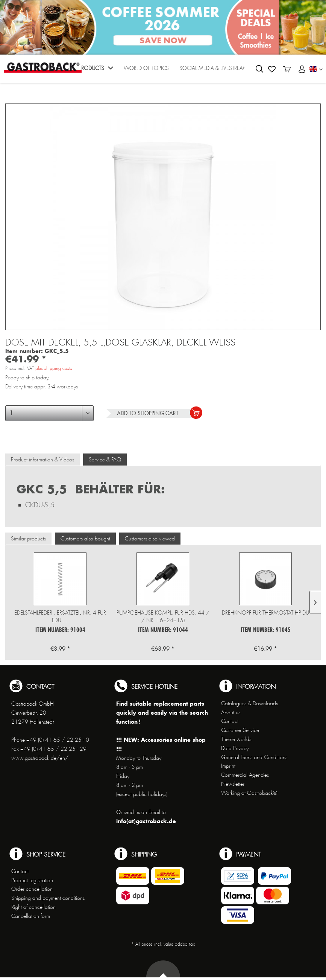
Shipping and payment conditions (48, 898)
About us (231, 712)
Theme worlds (236, 739)
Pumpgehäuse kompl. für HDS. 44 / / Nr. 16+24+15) (163, 616)
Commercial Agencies (245, 775)
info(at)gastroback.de (146, 821)
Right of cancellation (33, 907)
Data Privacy (235, 748)
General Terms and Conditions (254, 757)
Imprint (228, 766)
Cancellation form (31, 916)
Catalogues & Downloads (249, 703)
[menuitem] (96, 71)
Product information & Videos (42, 460)
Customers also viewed (150, 539)
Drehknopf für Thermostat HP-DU (265, 613)
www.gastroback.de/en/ (40, 758)
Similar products (28, 539)
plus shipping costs (54, 368)
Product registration (32, 880)
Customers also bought (85, 539)
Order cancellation (32, 889)
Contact (230, 721)
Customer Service (240, 730)
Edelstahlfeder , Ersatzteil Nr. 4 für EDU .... (60, 616)
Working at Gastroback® (249, 793)
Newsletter (233, 784)
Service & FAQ (105, 460)
